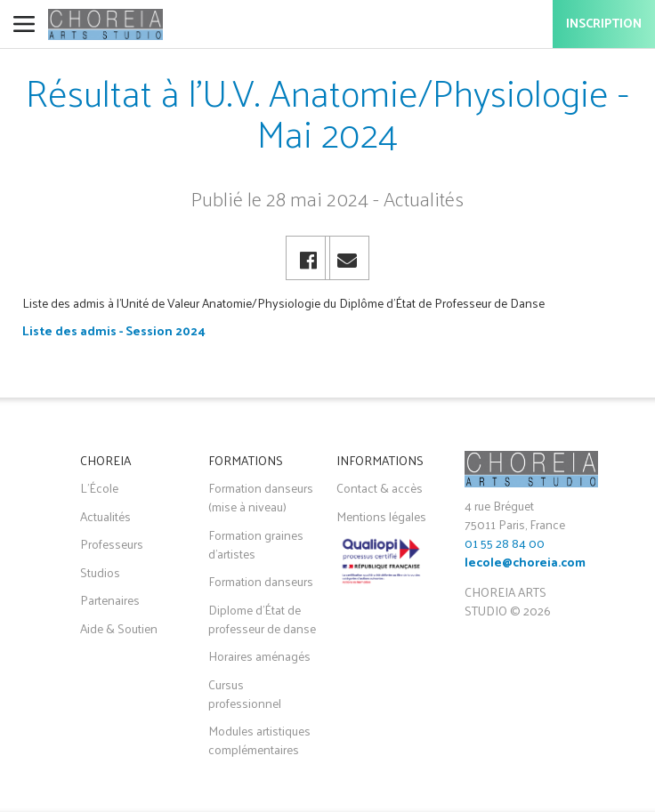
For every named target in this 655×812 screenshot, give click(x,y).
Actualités (105, 516)
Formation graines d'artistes (256, 544)
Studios (100, 572)
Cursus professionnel (245, 694)
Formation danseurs (261, 581)
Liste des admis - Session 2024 (114, 330)
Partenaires (110, 600)
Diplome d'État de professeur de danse (262, 619)
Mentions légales (381, 516)
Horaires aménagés (259, 656)
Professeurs (112, 544)
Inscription (604, 24)
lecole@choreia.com (525, 563)
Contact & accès (380, 488)
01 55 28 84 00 (505, 543)
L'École (99, 488)
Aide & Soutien (119, 628)
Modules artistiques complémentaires (259, 740)
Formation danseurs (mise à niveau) (261, 497)
